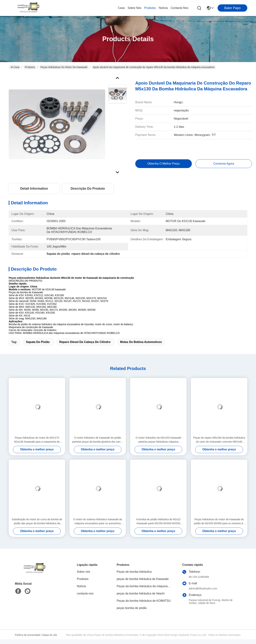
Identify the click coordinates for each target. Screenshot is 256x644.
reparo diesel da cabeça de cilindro (85, 342)
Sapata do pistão (38, 342)
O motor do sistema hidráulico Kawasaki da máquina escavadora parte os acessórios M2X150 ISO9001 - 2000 (98, 522)
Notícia (163, 8)
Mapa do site (50, 635)
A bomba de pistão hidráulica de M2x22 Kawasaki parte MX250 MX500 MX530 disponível (158, 522)
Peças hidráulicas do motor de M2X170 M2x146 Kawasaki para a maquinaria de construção (37, 440)
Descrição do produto (88, 189)
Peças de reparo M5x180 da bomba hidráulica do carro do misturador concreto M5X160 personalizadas (219, 440)
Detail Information (34, 189)
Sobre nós (135, 8)
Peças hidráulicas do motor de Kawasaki (64, 67)
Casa (121, 8)
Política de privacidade (28, 635)
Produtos (150, 8)
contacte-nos (179, 8)
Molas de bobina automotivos (141, 342)
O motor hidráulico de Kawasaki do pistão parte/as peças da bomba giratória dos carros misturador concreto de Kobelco (98, 440)
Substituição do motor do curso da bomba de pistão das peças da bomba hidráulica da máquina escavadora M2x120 (37, 522)
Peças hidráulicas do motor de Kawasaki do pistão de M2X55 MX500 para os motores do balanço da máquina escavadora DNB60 (219, 522)
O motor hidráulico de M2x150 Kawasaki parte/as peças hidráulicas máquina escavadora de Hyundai (158, 440)
